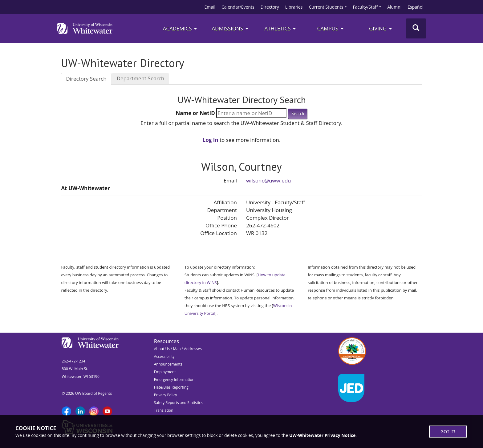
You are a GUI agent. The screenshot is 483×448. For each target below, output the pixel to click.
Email (210, 7)
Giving (381, 28)
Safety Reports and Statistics (178, 403)
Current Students (326, 7)
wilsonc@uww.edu (269, 180)
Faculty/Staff (365, 7)
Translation (164, 410)
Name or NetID (195, 113)
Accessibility (164, 356)
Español (415, 7)
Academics (180, 28)
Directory (270, 7)
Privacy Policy (166, 395)
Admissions (230, 28)
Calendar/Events (238, 7)
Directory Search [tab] (86, 79)
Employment (165, 372)
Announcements (168, 364)
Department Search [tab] (141, 78)
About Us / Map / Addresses (178, 349)
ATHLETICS (280, 28)
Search (298, 114)
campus (331, 28)
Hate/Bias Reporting (171, 387)
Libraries (294, 7)
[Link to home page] (85, 28)
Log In (211, 140)
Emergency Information (174, 380)
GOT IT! (448, 432)
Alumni (394, 7)
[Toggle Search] (416, 28)
